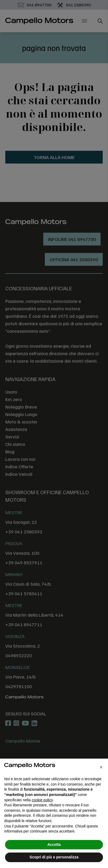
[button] (101, 767)
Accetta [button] (54, 845)
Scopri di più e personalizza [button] (54, 857)
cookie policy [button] (42, 800)
